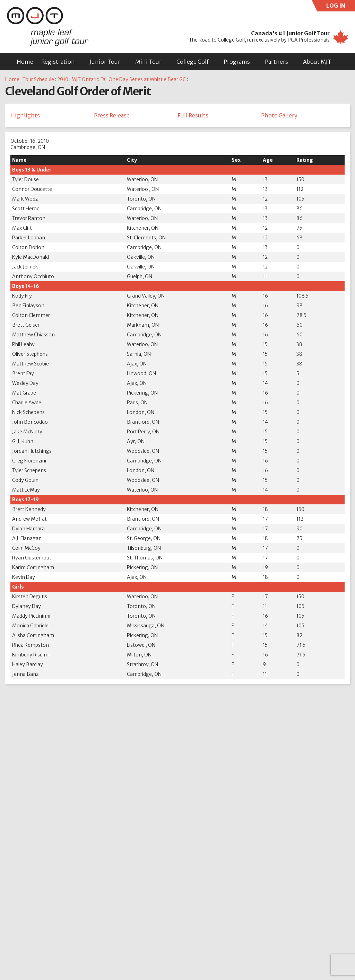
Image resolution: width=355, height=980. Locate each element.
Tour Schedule (38, 79)
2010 (63, 79)
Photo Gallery (279, 116)
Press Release (112, 116)
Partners (276, 62)
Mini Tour (148, 62)
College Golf (193, 62)
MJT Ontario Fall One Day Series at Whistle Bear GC (129, 79)
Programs (237, 62)
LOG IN (341, 7)
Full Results (193, 116)
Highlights (25, 116)
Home (25, 62)
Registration (58, 62)
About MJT (317, 62)
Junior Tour (105, 62)
